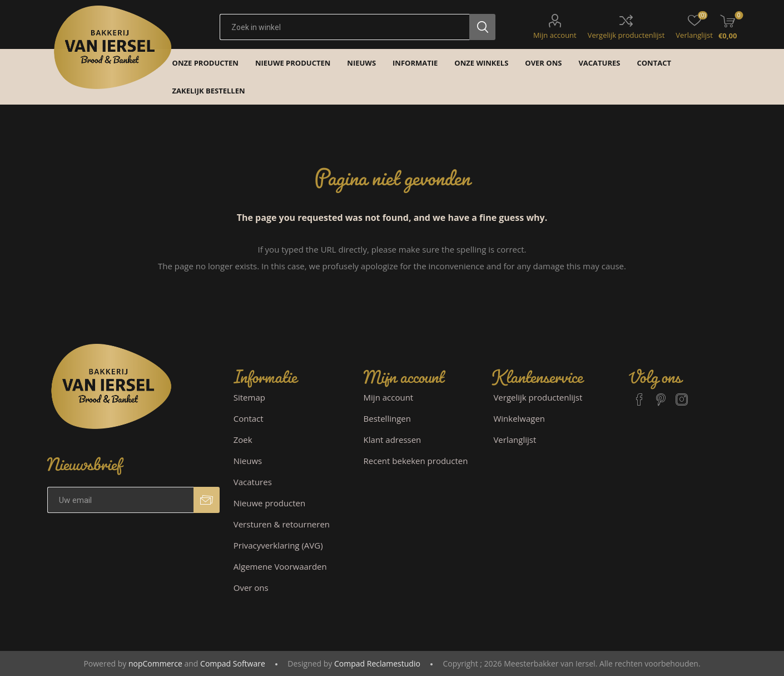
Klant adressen (393, 440)
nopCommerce (155, 663)
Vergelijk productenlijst (626, 35)
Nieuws (248, 461)
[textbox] (344, 27)
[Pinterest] (661, 394)
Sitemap (249, 397)
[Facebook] (639, 394)
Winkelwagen (519, 418)
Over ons (251, 588)
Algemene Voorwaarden (280, 566)
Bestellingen (387, 418)
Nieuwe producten (270, 503)
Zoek (243, 440)
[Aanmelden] (120, 500)
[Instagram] (682, 394)
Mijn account (555, 35)
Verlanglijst (515, 440)
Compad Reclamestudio (377, 663)
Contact (249, 418)
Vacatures (253, 482)
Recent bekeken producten (416, 461)
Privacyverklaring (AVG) (278, 545)
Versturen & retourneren (282, 524)
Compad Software (233, 663)
